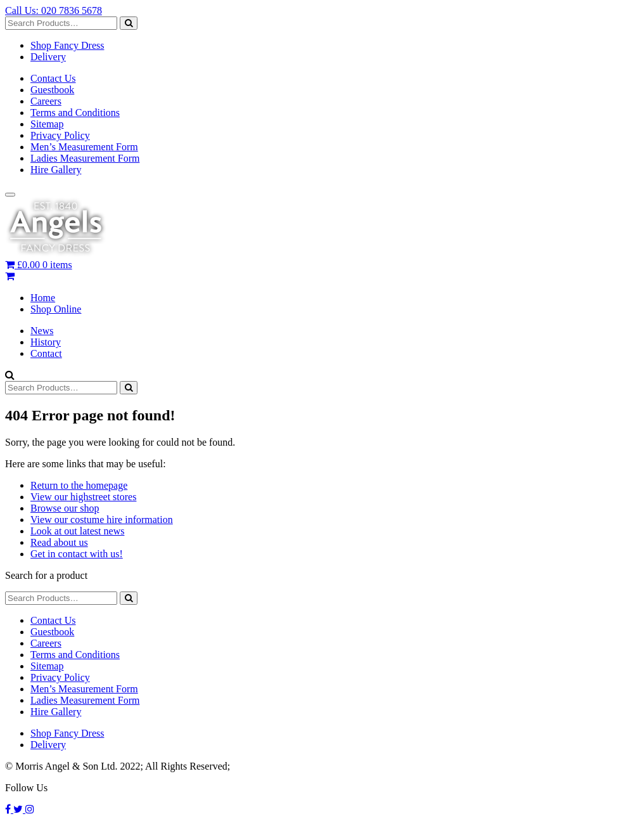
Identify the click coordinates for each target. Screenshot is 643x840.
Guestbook (52, 90)
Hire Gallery (56, 170)
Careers (46, 101)
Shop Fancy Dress (67, 45)
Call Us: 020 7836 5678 (54, 10)
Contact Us (53, 78)
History (46, 342)
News (42, 331)
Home (43, 298)
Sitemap (47, 124)
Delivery (48, 57)
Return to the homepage (79, 485)
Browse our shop (65, 508)
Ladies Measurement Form (85, 158)
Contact (46, 353)
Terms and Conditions (75, 113)
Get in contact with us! (77, 554)
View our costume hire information (102, 520)
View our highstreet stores (83, 497)
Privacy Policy (60, 135)
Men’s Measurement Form (84, 147)
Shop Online (56, 309)
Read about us (59, 542)
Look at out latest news (77, 531)
